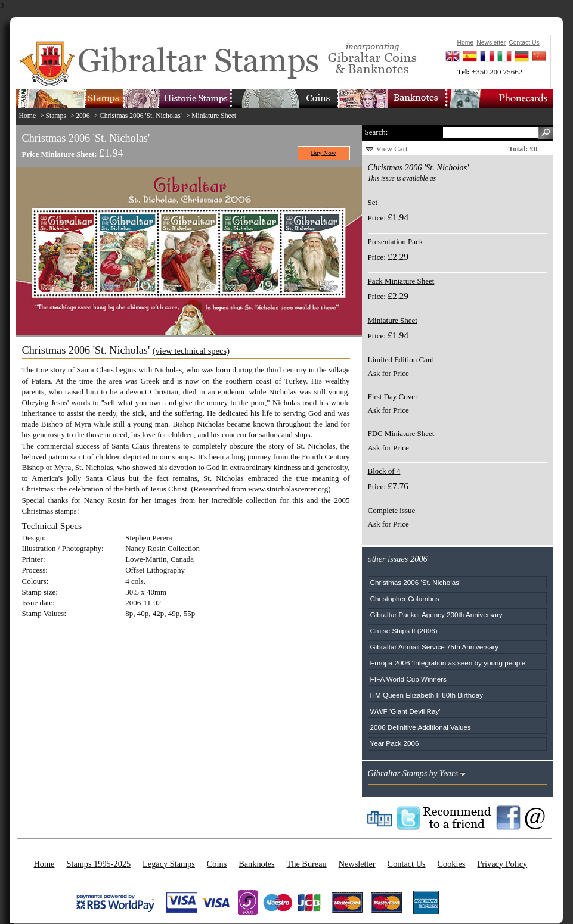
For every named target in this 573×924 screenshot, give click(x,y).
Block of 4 (384, 471)
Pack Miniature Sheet (401, 281)
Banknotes (256, 864)
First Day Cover (393, 396)
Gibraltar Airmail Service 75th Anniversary (435, 647)
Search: (377, 132)
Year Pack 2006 (395, 743)
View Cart (392, 149)
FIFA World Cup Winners (408, 679)
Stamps (55, 116)
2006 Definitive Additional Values (421, 727)
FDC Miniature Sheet (401, 433)
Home (28, 116)
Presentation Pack (396, 242)
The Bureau (307, 864)
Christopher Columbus (405, 598)
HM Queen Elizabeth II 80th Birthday (427, 695)
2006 (83, 116)
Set (373, 202)
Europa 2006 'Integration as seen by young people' (449, 663)
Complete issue (392, 510)
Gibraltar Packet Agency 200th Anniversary (436, 615)
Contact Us (407, 864)
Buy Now (323, 153)
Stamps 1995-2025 (98, 864)
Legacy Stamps (169, 864)
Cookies (452, 864)
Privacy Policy (502, 864)
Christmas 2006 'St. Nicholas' (141, 116)
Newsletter (357, 864)
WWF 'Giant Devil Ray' (405, 711)
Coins (217, 864)
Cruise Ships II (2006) (404, 631)
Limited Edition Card (401, 360)
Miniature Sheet (214, 116)
